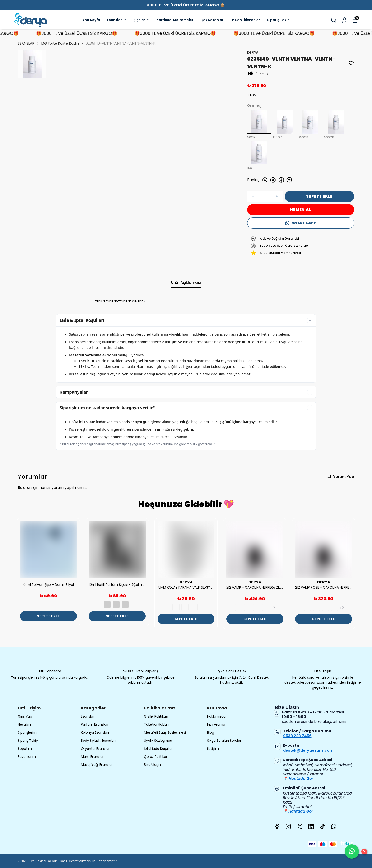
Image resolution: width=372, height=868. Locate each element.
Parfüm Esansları (95, 724)
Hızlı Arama (216, 724)
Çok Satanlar (212, 20)
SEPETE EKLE (319, 196)
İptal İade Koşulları (159, 749)
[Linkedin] (311, 827)
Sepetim (25, 749)
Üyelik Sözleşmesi (158, 741)
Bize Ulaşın (152, 765)
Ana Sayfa (91, 20)
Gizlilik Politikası (156, 716)
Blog (211, 732)
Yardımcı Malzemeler (175, 20)
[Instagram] (288, 827)
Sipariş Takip (278, 20)
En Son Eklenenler (245, 20)
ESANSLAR (29, 43)
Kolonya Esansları (95, 732)
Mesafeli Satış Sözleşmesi (165, 732)
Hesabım (25, 724)
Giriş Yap (25, 716)
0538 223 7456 (297, 736)
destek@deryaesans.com (308, 750)
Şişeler (142, 20)
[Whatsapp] (334, 827)
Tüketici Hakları (156, 724)
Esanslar (117, 20)
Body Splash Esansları (98, 741)
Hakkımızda (216, 716)
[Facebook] (277, 827)
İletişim (213, 749)
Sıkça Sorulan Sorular (224, 741)
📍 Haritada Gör (298, 779)
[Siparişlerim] (344, 20)
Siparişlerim (27, 732)
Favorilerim (27, 757)
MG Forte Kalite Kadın (60, 43)
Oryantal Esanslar (95, 749)
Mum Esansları (93, 757)
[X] (300, 827)
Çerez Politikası (156, 757)
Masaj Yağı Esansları (97, 765)
